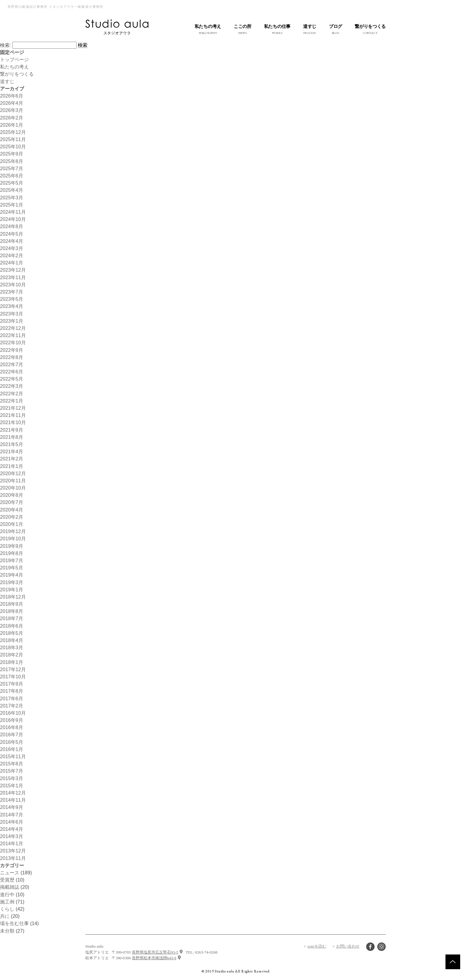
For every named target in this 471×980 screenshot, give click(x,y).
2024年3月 (12, 248)
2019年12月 (13, 531)
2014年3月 (12, 836)
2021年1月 (12, 466)
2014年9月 (12, 807)
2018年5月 (12, 633)
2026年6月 (12, 96)
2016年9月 (12, 720)
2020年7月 (12, 502)
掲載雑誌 (10, 887)
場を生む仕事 (14, 923)
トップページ (14, 59)
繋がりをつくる (17, 74)
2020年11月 (13, 481)
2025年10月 (13, 146)
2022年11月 (13, 335)
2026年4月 (12, 103)
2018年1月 (12, 662)
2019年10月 (13, 538)
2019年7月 (12, 560)
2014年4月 (12, 829)
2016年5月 (12, 742)
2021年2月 (12, 459)
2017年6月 (12, 698)
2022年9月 (12, 350)
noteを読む (317, 946)
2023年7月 (12, 292)
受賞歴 (7, 880)
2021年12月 (13, 408)
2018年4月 (12, 640)
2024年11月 (13, 212)
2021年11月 (13, 415)
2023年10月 (13, 285)
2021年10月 (13, 422)
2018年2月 (12, 655)
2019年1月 (12, 590)
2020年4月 (12, 510)
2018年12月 (13, 597)
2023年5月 (12, 299)
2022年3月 (12, 386)
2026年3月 (12, 110)
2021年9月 (12, 430)
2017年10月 (13, 677)
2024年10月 (13, 219)
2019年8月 (12, 553)
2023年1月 (12, 321)
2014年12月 (13, 793)
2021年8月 (12, 437)
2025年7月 (12, 168)
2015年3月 (12, 778)
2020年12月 (13, 473)
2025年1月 (12, 205)
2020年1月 (12, 524)
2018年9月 (12, 604)
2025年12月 (13, 132)
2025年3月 (12, 198)
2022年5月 (12, 379)
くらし (7, 909)
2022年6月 (12, 372)
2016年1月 (12, 749)
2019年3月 (12, 582)
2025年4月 (12, 190)
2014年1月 (12, 843)
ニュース (10, 873)
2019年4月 (12, 575)
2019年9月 (12, 546)
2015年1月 (12, 786)
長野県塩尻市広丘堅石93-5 (155, 952)
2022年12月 (13, 328)
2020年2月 (12, 517)
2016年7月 (12, 734)
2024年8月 (12, 226)
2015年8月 (12, 764)
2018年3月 (12, 647)
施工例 (7, 902)
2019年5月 (12, 568)
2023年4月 (12, 306)
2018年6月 (12, 626)
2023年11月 (13, 277)
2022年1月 (12, 401)
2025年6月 (12, 176)
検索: (5, 45)
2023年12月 (13, 270)
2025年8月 (12, 161)
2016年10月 (13, 713)
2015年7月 (12, 771)
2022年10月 (13, 342)
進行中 (7, 894)
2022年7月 (12, 364)
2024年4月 (12, 241)
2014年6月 (12, 822)
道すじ (7, 81)
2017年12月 (13, 669)
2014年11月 (13, 800)
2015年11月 (13, 756)
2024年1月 (12, 263)
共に (5, 916)
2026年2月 (12, 118)
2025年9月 (12, 154)
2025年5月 (12, 183)
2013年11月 (13, 858)
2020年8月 (12, 495)
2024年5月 (12, 234)
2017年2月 (12, 706)
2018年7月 (12, 618)
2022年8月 (12, 357)
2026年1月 (12, 125)
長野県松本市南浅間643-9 (154, 958)
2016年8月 (12, 727)
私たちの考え (14, 67)
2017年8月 (12, 691)
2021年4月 (12, 451)
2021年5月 (12, 444)
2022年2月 (12, 394)
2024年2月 (12, 255)
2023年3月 (12, 314)
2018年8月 (12, 611)
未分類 (7, 931)
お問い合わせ (348, 946)
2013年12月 (13, 851)
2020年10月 (13, 488)
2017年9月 (12, 684)
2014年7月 (12, 815)
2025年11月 (13, 139)
